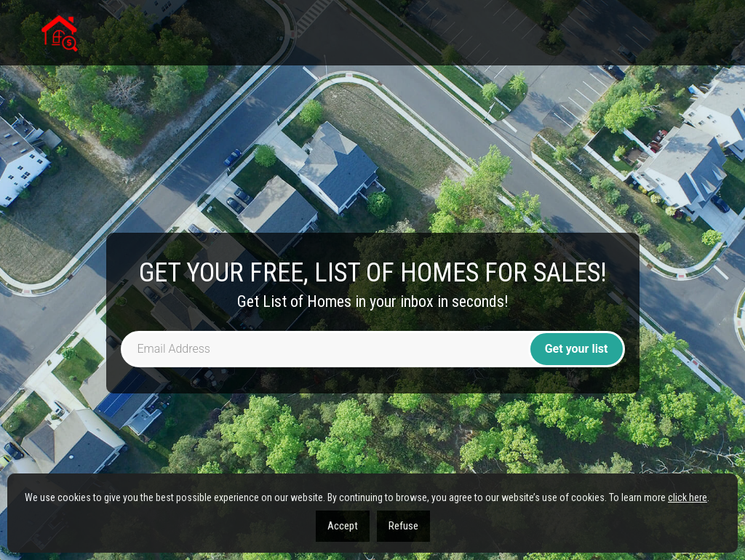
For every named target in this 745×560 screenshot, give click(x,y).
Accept (343, 526)
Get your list (577, 349)
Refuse (403, 526)
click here (688, 497)
